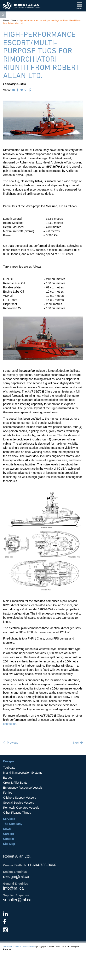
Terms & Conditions (12, 947)
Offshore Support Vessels (20, 798)
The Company (13, 824)
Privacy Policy (29, 947)
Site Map (9, 844)
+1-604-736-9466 (42, 865)
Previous (11, 743)
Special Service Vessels (19, 803)
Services (9, 819)
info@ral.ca (13, 888)
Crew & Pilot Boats (15, 783)
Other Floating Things (17, 813)
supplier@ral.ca (17, 900)
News (14, 21)
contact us (10, 724)
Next (78, 743)
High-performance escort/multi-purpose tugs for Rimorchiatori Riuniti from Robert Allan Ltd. (42, 55)
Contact (8, 839)
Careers (8, 834)
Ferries (8, 793)
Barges (8, 778)
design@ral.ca (16, 877)
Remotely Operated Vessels (21, 808)
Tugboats (9, 768)
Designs (9, 761)
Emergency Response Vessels (23, 788)
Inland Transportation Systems (23, 773)
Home (6, 21)
